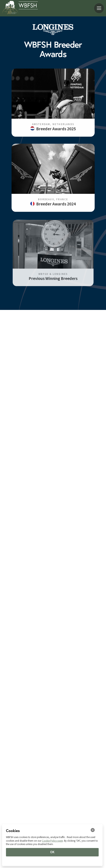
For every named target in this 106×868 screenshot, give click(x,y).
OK (52, 852)
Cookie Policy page (52, 841)
